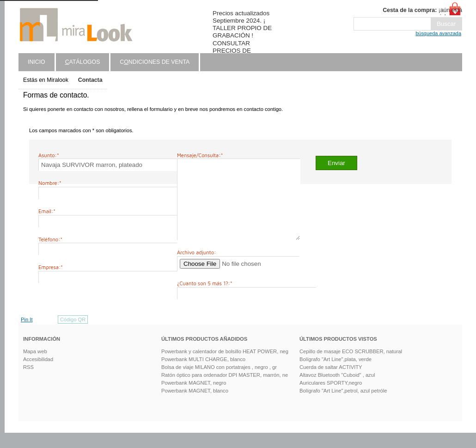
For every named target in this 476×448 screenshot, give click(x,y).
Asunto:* (49, 155)
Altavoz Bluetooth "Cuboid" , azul (337, 390)
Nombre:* (50, 183)
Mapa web (35, 367)
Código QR (73, 335)
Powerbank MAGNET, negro (194, 398)
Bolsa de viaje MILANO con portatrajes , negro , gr (219, 382)
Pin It (27, 335)
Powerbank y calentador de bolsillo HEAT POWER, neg (225, 367)
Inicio (37, 62)
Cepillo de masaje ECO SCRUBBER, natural (351, 367)
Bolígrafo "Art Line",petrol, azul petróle (343, 406)
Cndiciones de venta (155, 62)
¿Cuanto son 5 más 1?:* (205, 298)
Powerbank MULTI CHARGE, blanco (203, 374)
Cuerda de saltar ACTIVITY (331, 382)
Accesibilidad (38, 374)
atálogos (83, 62)
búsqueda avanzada (438, 33)
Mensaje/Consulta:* (200, 155)
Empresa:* (51, 267)
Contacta (90, 80)
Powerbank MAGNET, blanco (195, 406)
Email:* (47, 211)
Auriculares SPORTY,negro (331, 398)
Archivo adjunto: (196, 267)
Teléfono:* (50, 239)
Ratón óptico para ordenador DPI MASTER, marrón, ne (225, 390)
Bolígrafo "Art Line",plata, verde (336, 374)
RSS (28, 382)
